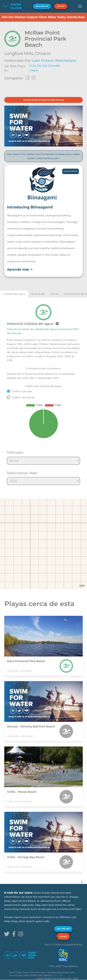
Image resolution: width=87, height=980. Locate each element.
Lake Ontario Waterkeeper (54, 60)
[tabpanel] (43, 393)
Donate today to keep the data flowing (44, 100)
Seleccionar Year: (22, 473)
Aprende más (20, 269)
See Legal (58, 975)
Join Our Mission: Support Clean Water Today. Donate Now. (43, 17)
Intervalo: (15, 452)
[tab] (14, 294)
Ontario (43, 54)
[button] (80, 6)
